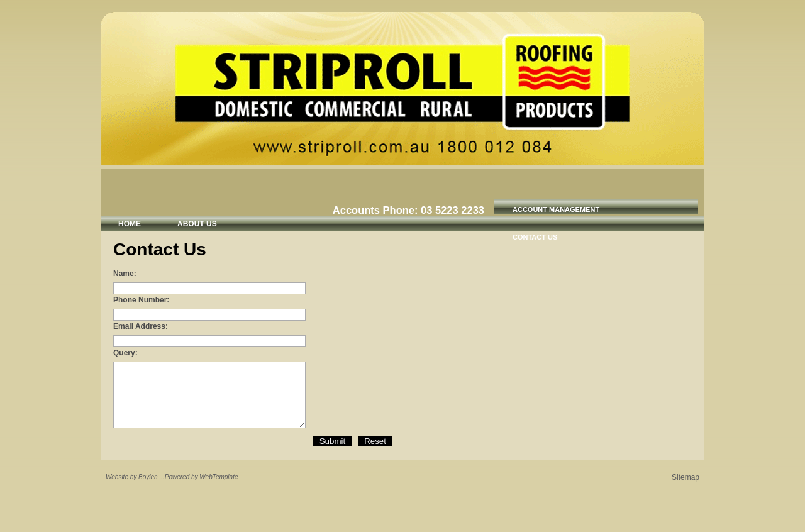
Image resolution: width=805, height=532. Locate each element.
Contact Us (535, 237)
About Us (197, 224)
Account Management (556, 209)
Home (130, 224)
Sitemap (686, 477)
